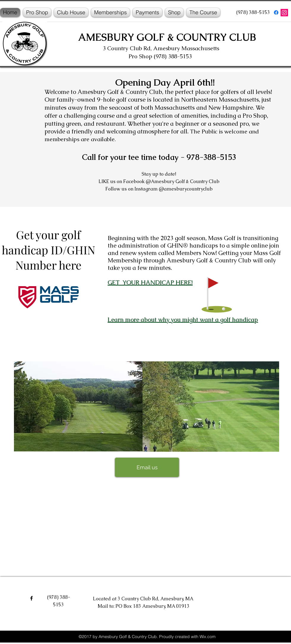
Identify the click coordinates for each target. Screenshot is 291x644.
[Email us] (147, 467)
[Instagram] (284, 13)
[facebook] (276, 12)
